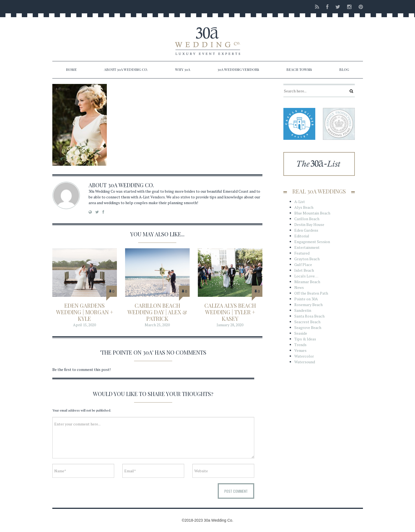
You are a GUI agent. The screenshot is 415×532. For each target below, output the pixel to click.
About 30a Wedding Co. (126, 69)
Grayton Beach (307, 259)
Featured (302, 253)
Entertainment (307, 247)
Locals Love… (306, 276)
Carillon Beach (307, 219)
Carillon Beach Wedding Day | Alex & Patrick (157, 312)
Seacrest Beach (307, 322)
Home (71, 69)
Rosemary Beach (308, 305)
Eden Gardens (306, 230)
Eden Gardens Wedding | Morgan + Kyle (85, 312)
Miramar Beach (307, 282)
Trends (300, 345)
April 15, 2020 (84, 325)
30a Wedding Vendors (238, 69)
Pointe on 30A (306, 299)
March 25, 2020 (157, 325)
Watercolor (304, 356)
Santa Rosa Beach (309, 316)
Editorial (302, 236)
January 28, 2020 (230, 325)
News (299, 287)
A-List (300, 202)
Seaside (301, 333)
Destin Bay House (309, 224)
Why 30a (183, 69)
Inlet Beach (304, 270)
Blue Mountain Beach (312, 213)
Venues (300, 350)
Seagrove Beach (308, 327)
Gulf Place (303, 265)
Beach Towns (299, 69)
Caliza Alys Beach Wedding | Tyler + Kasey (230, 312)
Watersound (305, 362)
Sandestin (303, 310)
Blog (344, 69)
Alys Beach (304, 207)
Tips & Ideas (305, 339)
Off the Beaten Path (311, 293)
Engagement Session (312, 242)
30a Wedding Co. (131, 185)
